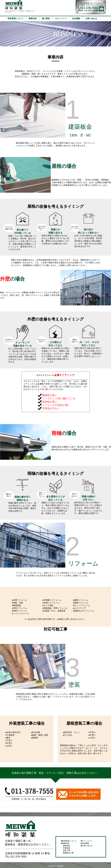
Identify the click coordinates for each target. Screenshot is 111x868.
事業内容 (33, 18)
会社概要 (76, 18)
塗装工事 (67, 850)
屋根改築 (67, 846)
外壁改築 (67, 848)
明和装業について (15, 18)
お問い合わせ (91, 18)
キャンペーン (61, 18)
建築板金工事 (68, 853)
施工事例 (46, 18)
